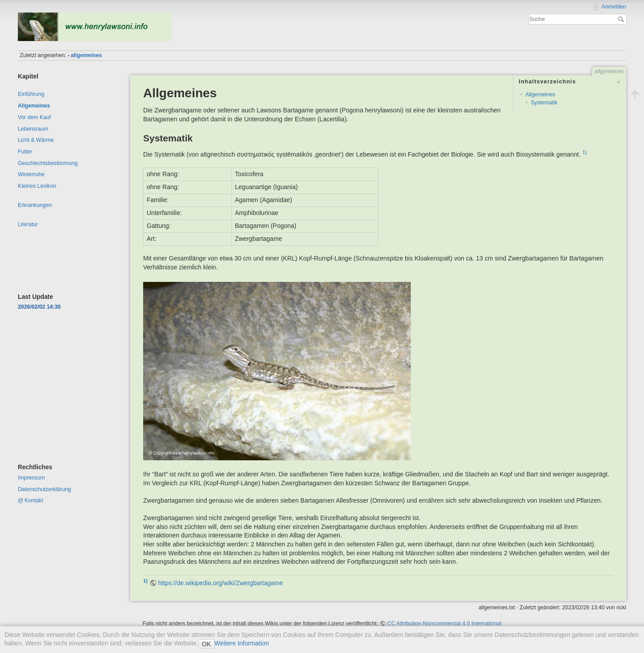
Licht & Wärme (36, 140)
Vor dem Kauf (34, 117)
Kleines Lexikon (37, 186)
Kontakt (34, 500)
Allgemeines (34, 106)
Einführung (31, 94)
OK (206, 644)
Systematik (544, 103)
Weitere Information (242, 643)
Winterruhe (31, 174)
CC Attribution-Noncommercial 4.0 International (444, 624)
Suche (622, 19)
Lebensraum (33, 129)
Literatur (28, 224)
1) (585, 152)
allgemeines (87, 55)
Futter (25, 152)
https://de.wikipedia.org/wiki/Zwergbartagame (220, 583)
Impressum (31, 478)
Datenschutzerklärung (44, 489)
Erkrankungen (35, 205)
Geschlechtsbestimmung (48, 163)
